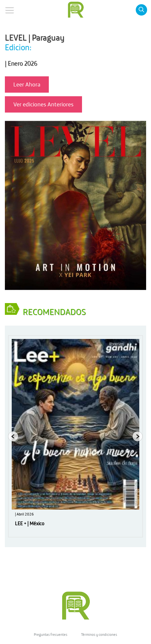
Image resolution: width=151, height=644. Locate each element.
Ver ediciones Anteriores (43, 104)
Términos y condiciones (99, 635)
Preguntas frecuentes (51, 635)
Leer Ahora (27, 84)
